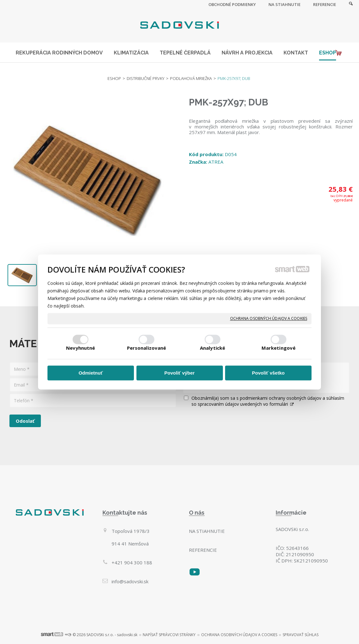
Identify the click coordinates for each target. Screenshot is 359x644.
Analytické (213, 348)
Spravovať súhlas (301, 635)
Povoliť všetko (268, 373)
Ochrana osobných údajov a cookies (269, 319)
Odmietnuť (91, 373)
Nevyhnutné (81, 348)
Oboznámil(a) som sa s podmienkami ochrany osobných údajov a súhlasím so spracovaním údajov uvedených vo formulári (268, 401)
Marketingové (279, 348)
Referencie (203, 550)
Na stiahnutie (207, 531)
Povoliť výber (179, 373)
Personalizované (147, 348)
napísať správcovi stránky (169, 635)
